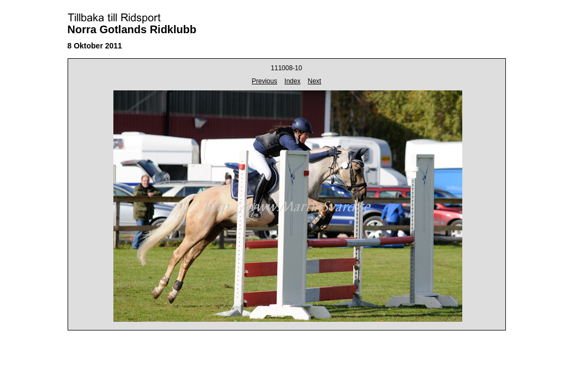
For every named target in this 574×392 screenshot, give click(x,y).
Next (315, 81)
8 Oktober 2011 (95, 46)
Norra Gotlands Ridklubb (132, 29)
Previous (265, 81)
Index (292, 81)
